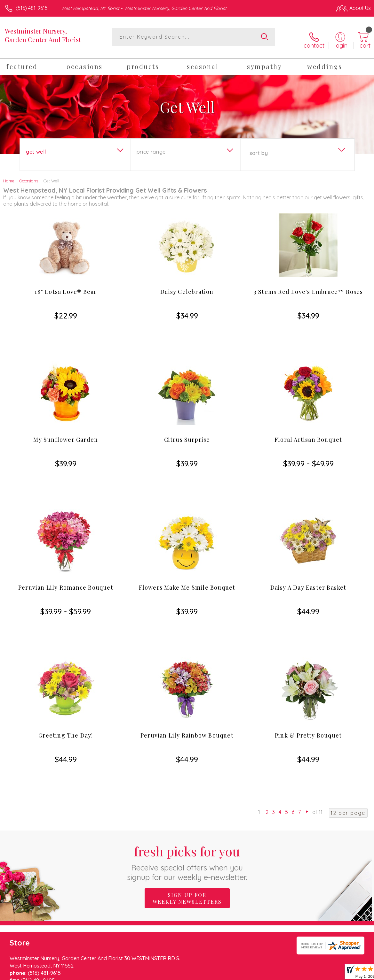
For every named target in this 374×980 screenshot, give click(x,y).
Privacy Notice (262, 974)
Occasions (29, 176)
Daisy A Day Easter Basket (308, 529)
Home (9, 176)
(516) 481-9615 (32, 8)
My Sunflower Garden (66, 408)
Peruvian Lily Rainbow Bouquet (187, 650)
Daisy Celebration (187, 287)
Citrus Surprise (187, 408)
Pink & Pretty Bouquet (308, 650)
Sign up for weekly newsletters (187, 786)
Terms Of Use (224, 974)
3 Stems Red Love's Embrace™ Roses (308, 287)
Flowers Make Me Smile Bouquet (187, 529)
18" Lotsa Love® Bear (66, 287)
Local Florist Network (308, 974)
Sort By (259, 148)
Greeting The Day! (66, 650)
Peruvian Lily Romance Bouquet (66, 529)
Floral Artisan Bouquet (308, 408)
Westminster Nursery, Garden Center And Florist (43, 35)
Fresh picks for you (187, 750)
